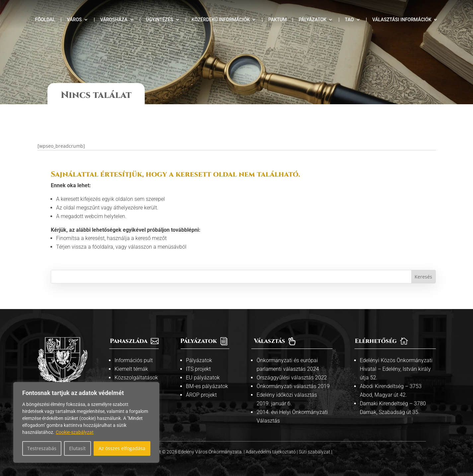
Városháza (114, 20)
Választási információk (402, 20)
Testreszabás (42, 448)
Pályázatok (313, 20)
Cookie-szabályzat (75, 432)
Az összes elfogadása (122, 448)
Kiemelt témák (131, 363)
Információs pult (134, 355)
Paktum (277, 20)
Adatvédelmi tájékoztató (271, 446)
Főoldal (45, 20)
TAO (349, 20)
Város (75, 20)
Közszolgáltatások (136, 372)
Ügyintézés (159, 20)
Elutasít (77, 448)
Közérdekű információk (221, 20)
